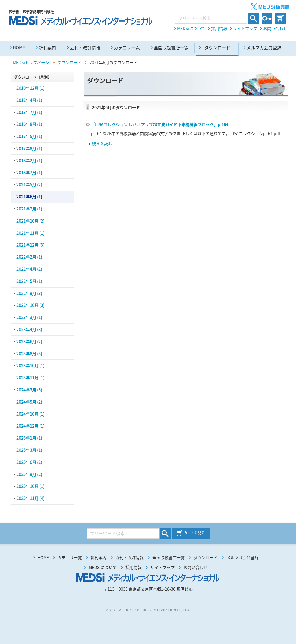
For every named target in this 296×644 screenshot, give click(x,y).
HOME (19, 48)
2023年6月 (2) (29, 341)
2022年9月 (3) (29, 293)
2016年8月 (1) (29, 124)
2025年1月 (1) (29, 438)
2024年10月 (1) (30, 414)
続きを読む (102, 143)
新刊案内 (47, 48)
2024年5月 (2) (29, 402)
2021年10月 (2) (30, 221)
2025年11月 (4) (30, 498)
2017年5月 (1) (29, 136)
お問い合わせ (275, 28)
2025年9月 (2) (29, 474)
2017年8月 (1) (29, 148)
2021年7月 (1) (29, 209)
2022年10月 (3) (30, 305)
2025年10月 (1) (30, 486)
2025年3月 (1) (29, 450)
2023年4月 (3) (29, 329)
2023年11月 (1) (30, 378)
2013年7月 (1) (29, 112)
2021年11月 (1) (30, 233)
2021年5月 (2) (29, 184)
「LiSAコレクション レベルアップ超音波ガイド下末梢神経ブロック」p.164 (160, 124)
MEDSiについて (191, 28)
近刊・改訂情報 (85, 48)
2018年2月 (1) (29, 160)
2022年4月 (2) (29, 269)
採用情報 (219, 28)
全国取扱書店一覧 (171, 48)
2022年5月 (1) (29, 281)
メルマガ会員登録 (264, 48)
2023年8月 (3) (29, 354)
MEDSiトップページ (31, 62)
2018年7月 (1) (29, 173)
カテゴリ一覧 (127, 48)
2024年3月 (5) (29, 390)
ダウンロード (69, 62)
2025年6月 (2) (29, 462)
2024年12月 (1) (30, 426)
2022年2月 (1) (29, 257)
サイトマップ (245, 28)
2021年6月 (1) (29, 197)
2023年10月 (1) (30, 365)
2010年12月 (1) (30, 88)
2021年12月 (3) (30, 245)
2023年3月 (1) (29, 317)
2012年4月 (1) (29, 100)
